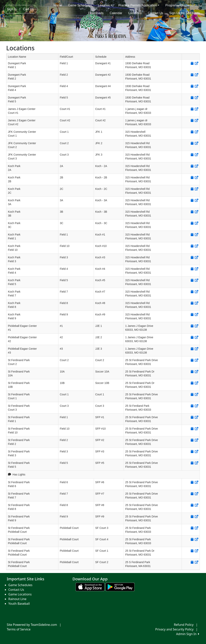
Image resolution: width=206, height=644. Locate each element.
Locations (135, 13)
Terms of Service (19, 629)
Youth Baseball (19, 604)
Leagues (105, 5)
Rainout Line (17, 599)
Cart (28, 9)
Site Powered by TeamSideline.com (32, 625)
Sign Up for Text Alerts (185, 13)
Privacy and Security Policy (174, 629)
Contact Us (155, 13)
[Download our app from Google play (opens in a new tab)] (120, 587)
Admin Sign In (188, 634)
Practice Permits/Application (139, 5)
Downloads (96, 13)
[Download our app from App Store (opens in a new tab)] (90, 587)
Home (58, 5)
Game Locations (20, 594)
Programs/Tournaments (183, 5)
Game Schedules (80, 5)
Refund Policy (184, 625)
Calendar (116, 13)
